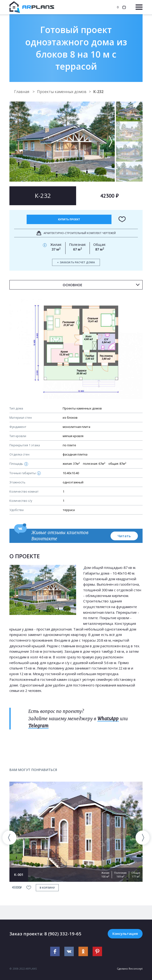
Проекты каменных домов (62, 92)
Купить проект (69, 219)
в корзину (47, 888)
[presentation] (9, 838)
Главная (22, 92)
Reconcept (136, 969)
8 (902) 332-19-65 (63, 934)
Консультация (125, 933)
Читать (124, 536)
